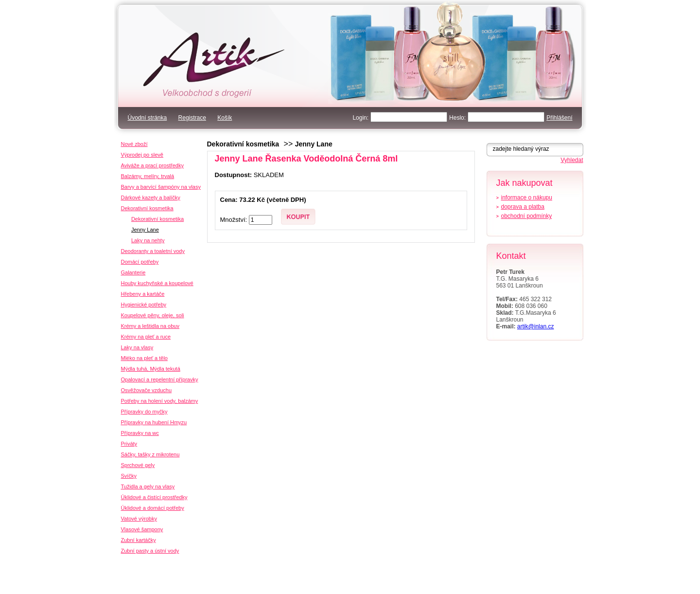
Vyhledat (572, 160)
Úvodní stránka (148, 118)
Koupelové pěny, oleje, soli (153, 315)
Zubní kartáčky (139, 540)
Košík (225, 118)
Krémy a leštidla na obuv (150, 326)
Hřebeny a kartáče (143, 294)
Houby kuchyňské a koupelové (157, 283)
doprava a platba (523, 207)
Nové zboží (134, 144)
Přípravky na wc (140, 433)
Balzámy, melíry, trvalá (148, 176)
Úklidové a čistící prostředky (154, 497)
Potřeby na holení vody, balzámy (160, 401)
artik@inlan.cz (536, 326)
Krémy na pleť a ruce (146, 337)
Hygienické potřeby (144, 305)
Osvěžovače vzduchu (147, 390)
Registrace (192, 118)
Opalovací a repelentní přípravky (160, 379)
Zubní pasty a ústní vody (150, 551)
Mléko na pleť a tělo (144, 358)
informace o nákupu (527, 198)
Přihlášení (559, 118)
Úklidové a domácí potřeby (153, 508)
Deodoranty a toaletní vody (153, 251)
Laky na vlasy (137, 347)
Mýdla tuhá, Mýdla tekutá (151, 369)
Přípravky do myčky (144, 412)
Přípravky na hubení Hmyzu (154, 422)
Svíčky (129, 476)
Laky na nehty (148, 240)
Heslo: (457, 118)
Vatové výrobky (139, 519)
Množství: (235, 220)
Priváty (129, 444)
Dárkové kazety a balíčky (151, 198)
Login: (360, 118)
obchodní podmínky (527, 216)
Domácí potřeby (140, 262)
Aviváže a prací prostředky (152, 165)
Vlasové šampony (142, 529)
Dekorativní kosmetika (243, 144)
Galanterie (133, 272)
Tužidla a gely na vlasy (148, 486)
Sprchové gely (138, 465)
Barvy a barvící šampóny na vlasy (161, 187)
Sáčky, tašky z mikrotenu (150, 454)
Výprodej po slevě (142, 155)
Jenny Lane (314, 144)
